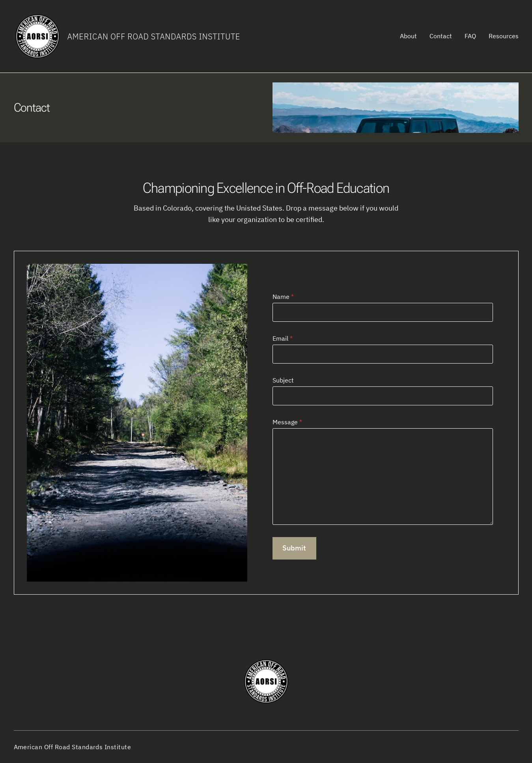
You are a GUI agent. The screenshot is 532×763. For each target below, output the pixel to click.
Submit (294, 548)
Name (283, 297)
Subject (283, 380)
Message (287, 422)
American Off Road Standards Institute (154, 36)
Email (283, 338)
